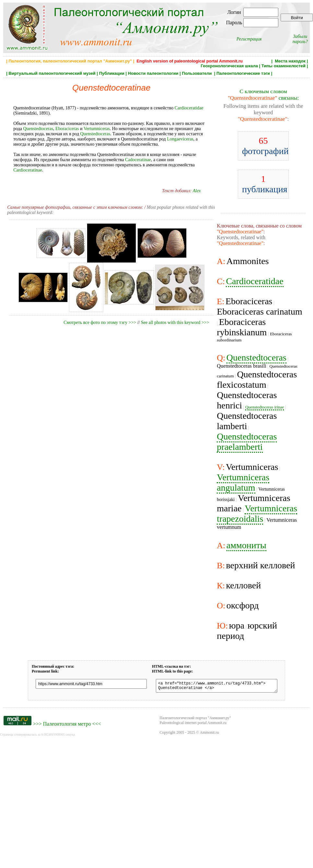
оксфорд (243, 605)
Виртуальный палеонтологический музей (52, 73)
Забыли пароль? (300, 39)
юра (237, 625)
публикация (265, 184)
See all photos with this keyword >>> (175, 323)
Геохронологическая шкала (229, 66)
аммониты (246, 545)
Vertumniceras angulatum (243, 482)
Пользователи (197, 73)
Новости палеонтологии (153, 73)
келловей (243, 585)
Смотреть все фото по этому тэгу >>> (100, 323)
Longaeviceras (180, 139)
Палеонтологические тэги (243, 73)
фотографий (265, 146)
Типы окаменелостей (284, 66)
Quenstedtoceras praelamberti (247, 442)
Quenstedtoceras (38, 129)
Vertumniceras (97, 129)
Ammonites (248, 261)
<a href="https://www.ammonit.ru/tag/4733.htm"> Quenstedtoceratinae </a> (217, 687)
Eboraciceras (67, 129)
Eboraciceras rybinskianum (242, 327)
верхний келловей (260, 565)
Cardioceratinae (28, 170)
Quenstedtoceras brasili (241, 366)
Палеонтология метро (67, 726)
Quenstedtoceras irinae (265, 407)
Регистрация (249, 39)
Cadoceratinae (138, 160)
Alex (197, 191)
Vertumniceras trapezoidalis (257, 513)
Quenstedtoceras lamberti (247, 421)
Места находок (290, 61)
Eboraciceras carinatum (260, 312)
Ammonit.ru (209, 734)
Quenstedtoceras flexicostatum (257, 379)
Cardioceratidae (189, 108)
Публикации (112, 73)
